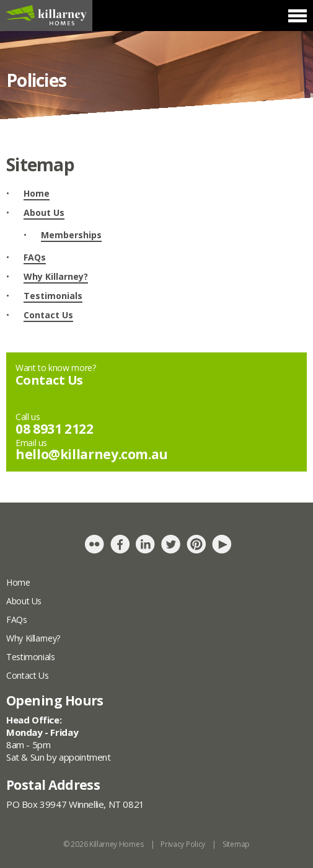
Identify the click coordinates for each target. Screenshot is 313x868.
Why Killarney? (56, 276)
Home (37, 193)
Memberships (71, 235)
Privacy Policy (183, 844)
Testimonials (53, 296)
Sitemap (236, 844)
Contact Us (48, 315)
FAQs (35, 257)
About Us (44, 213)
